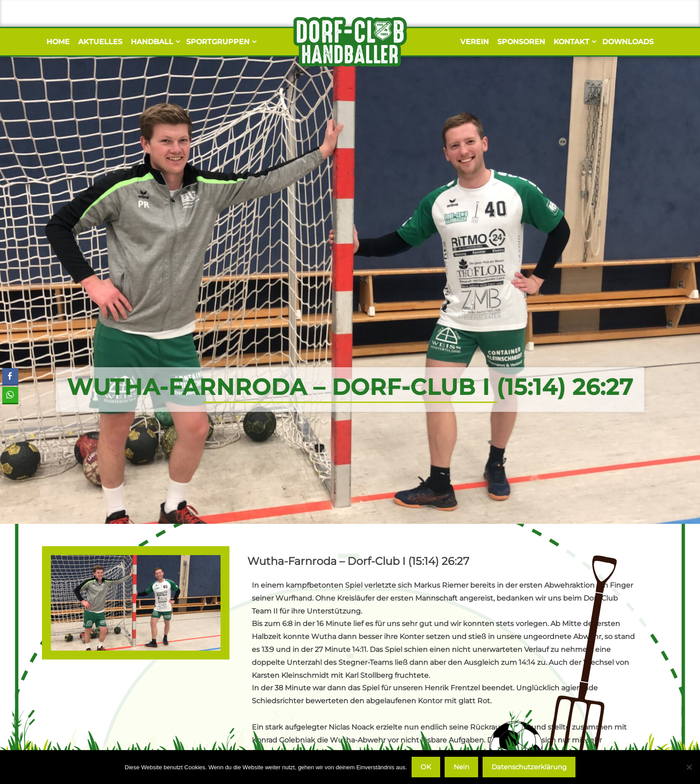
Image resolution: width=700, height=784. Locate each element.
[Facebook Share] (10, 376)
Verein (475, 42)
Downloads (628, 42)
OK (426, 767)
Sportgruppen (220, 42)
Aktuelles (100, 42)
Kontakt (574, 42)
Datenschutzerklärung (529, 767)
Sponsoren (521, 42)
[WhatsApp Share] (10, 395)
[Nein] (689, 767)
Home (58, 42)
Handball (154, 42)
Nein (461, 767)
